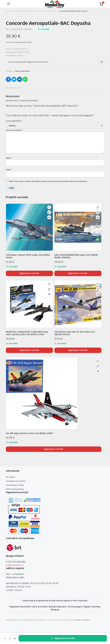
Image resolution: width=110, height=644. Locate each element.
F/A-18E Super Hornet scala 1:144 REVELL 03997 (29, 433)
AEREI (38, 11)
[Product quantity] (10, 638)
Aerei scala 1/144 (50, 11)
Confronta (49, 212)
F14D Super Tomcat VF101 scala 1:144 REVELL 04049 (28, 256)
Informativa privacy (15, 489)
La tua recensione (14, 130)
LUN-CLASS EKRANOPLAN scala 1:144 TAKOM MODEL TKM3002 (76, 256)
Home (8, 11)
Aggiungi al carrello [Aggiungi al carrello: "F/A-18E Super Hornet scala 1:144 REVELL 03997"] (54, 449)
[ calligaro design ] (82, 620)
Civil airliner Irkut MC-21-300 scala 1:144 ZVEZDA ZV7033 (75, 333)
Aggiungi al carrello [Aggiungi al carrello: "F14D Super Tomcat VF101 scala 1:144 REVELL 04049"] (29, 273)
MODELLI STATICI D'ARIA (23, 11)
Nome (9, 158)
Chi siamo (10, 477)
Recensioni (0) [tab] (14, 88)
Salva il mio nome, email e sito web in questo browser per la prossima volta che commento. (48, 181)
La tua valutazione (14, 121)
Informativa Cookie (15, 485)
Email (9, 170)
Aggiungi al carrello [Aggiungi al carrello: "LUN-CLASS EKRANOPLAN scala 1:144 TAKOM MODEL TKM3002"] (78, 273)
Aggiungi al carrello (65, 638)
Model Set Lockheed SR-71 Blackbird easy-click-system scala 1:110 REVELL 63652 (27, 333)
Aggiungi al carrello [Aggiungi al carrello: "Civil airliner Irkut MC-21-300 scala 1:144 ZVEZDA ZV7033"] (78, 350)
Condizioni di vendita (16, 481)
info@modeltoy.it (15, 565)
